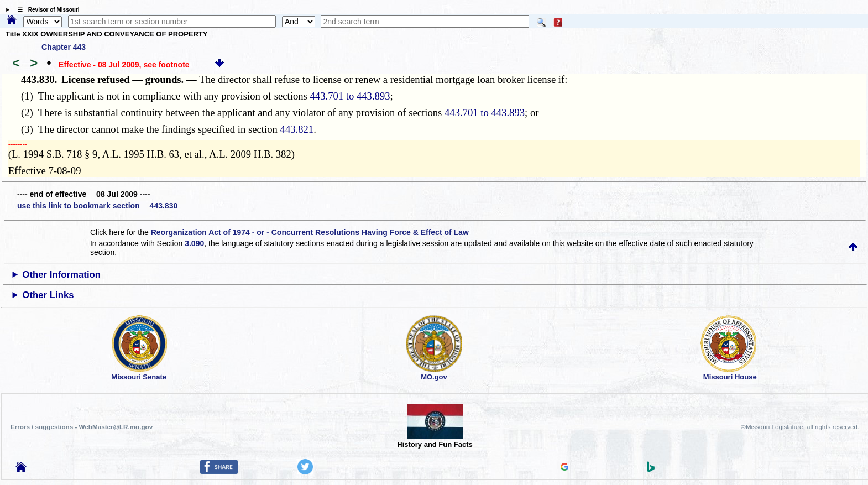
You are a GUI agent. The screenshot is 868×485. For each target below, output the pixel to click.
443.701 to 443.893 (350, 96)
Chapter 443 (64, 47)
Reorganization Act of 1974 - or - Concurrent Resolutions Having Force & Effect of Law (310, 232)
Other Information (61, 275)
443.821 (297, 129)
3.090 (194, 243)
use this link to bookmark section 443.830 (97, 206)
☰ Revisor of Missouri (46, 10)
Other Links (48, 295)
